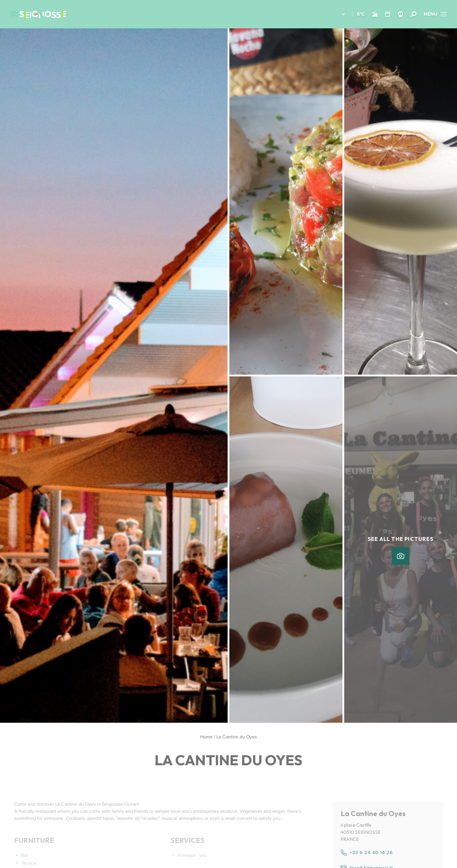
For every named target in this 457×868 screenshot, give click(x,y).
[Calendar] (388, 14)
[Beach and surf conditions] (375, 14)
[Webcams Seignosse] (401, 14)
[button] (339, 14)
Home (206, 737)
